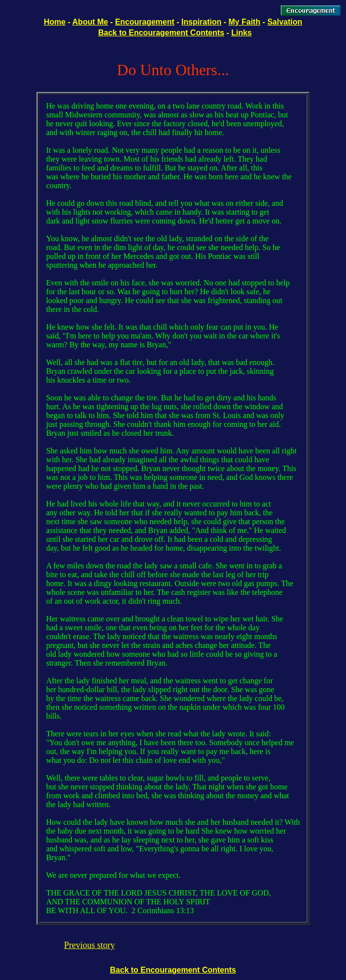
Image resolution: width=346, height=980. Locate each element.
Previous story (90, 945)
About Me (90, 22)
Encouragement (145, 22)
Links (241, 33)
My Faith (245, 22)
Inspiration (202, 22)
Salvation (285, 22)
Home (54, 22)
